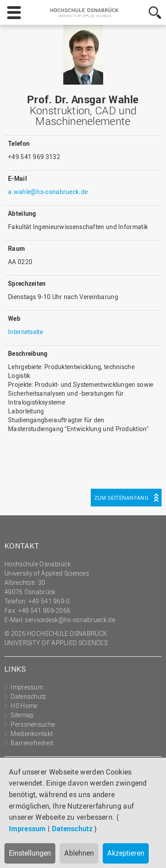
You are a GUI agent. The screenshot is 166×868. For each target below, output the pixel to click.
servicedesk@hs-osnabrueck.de (70, 620)
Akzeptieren (126, 853)
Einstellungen (30, 853)
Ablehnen (79, 853)
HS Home (24, 706)
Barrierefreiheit (32, 743)
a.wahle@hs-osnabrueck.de (48, 192)
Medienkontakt (32, 734)
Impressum (27, 829)
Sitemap (22, 715)
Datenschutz (72, 829)
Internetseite (25, 332)
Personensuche (33, 724)
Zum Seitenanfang (121, 498)
